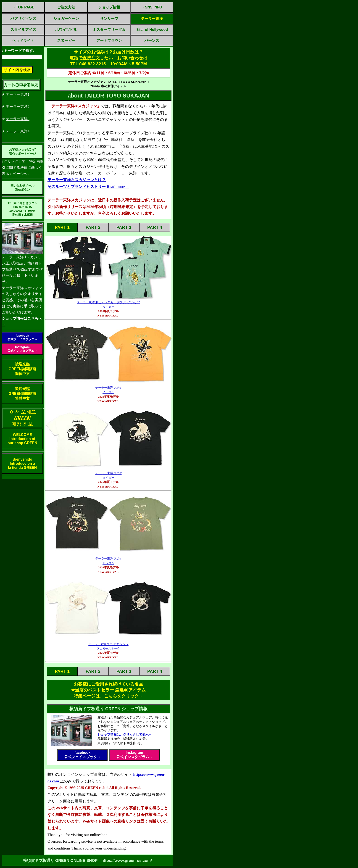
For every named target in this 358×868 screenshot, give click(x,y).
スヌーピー (66, 41)
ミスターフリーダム (109, 30)
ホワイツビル (66, 30)
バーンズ (152, 41)
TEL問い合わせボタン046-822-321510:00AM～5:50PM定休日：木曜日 (22, 209)
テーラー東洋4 (18, 131)
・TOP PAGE (23, 7)
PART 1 (62, 227)
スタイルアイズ (23, 30)
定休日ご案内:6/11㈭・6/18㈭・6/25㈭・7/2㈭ (108, 73)
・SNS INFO (152, 7)
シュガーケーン (66, 19)
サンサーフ (109, 19)
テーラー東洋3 (18, 119)
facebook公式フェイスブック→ (22, 337)
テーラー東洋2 (18, 107)
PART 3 (124, 227)
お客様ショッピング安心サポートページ (22, 152)
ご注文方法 (66, 7)
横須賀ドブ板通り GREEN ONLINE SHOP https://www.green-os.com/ (87, 860)
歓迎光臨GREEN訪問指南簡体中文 (22, 369)
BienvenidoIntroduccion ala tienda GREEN (22, 463)
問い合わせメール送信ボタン (22, 188)
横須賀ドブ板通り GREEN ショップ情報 (109, 709)
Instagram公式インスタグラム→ (22, 349)
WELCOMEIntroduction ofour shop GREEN (22, 439)
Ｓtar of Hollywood (152, 30)
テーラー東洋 (152, 19)
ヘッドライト (23, 41)
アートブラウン (109, 41)
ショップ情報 (109, 7)
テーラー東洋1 (18, 94)
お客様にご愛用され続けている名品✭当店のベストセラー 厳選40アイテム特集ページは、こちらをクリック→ (109, 690)
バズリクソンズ (23, 19)
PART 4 (155, 227)
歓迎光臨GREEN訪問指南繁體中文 (22, 394)
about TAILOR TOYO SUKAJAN (108, 96)
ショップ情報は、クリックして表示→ (125, 734)
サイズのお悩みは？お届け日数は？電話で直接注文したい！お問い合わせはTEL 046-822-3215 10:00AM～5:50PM (108, 58)
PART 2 (93, 227)
